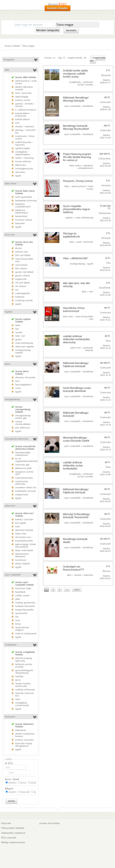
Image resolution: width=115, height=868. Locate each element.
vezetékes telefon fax (26, 487)
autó (17, 381)
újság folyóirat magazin (22, 629)
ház (17, 329)
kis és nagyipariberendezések (26, 460)
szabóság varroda (24, 300)
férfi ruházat (21, 268)
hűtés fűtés (21, 534)
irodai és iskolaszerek (26, 634)
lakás (18, 325)
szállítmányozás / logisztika (24, 143)
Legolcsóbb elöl (98, 59)
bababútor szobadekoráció (23, 205)
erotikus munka (23, 100)
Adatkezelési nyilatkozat (13, 833)
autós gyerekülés (24, 197)
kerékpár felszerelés (25, 606)
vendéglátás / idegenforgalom (23, 153)
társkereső (10, 717)
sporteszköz (21, 613)
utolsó (77, 590)
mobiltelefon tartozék (26, 491)
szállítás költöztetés (25, 690)
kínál (33, 783)
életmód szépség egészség (24, 659)
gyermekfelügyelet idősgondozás (24, 672)
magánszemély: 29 (77, 58)
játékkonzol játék (24, 468)
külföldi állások (22, 119)
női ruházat (21, 286)
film (17, 617)
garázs (19, 339)
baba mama (10, 183)
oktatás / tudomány (25, 126)
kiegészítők (21, 279)
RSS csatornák (9, 838)
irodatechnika (22, 495)
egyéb (18, 176)
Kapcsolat (6, 823)
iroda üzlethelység (24, 343)
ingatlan (9, 312)
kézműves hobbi (23, 588)
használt (25, 792)
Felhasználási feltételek (13, 828)
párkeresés (21, 730)
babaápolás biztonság (26, 201)
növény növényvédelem (23, 423)
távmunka (20, 172)
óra (17, 290)
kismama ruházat (24, 220)
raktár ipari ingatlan (25, 347)
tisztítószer (21, 560)
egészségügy (22, 97)
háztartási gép (22, 465)
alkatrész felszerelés (25, 377)
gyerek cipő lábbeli (24, 272)
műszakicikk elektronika (17, 439)
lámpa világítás (23, 564)
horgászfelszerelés (24, 610)
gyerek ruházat (22, 276)
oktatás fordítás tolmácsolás (23, 685)
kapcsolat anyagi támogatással (24, 745)
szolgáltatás (11, 645)
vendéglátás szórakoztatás (22, 704)
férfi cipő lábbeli (23, 255)
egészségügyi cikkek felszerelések (26, 546)
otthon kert (10, 506)
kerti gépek (21, 523)
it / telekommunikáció (26, 110)
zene (18, 620)
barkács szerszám (24, 519)
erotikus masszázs (25, 740)
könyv (18, 624)
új (35, 792)
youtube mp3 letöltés (49, 823)
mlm (17, 123)
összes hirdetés (12, 46)
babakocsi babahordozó (21, 211)
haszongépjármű (23, 385)
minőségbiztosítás (24, 169)
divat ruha (10, 235)
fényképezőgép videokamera (23, 454)
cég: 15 (61, 58)
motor (18, 388)
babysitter (20, 223)
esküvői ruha (21, 252)
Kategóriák (9, 60)
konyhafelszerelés (24, 541)
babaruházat (21, 216)
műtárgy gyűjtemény (25, 603)
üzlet (18, 699)
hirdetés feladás (57, 8)
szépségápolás (23, 293)
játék (18, 599)
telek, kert (20, 336)
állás (7, 70)
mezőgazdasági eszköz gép (23, 417)
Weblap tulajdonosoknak (13, 842)
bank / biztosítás (23, 93)
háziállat (19, 676)
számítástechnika (24, 478)
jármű (7, 364)
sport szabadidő (13, 575)
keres (24, 783)
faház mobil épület (24, 550)
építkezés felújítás (24, 530)
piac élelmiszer (23, 428)
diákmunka (21, 165)
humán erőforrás (23, 161)
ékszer (19, 248)
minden (12, 783)
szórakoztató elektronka (22, 483)
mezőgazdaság (12, 399)
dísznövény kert (23, 537)
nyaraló (19, 332)
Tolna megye (28, 46)
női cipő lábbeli (23, 283)
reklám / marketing (24, 158)
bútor (18, 527)
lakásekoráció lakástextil (22, 555)
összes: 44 (50, 58)
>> (67, 590)
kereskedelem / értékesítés (23, 115)
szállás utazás (22, 595)
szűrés (11, 801)
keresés (71, 30)
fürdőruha (20, 297)
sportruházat (21, 265)
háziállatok (20, 592)
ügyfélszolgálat (23, 148)
